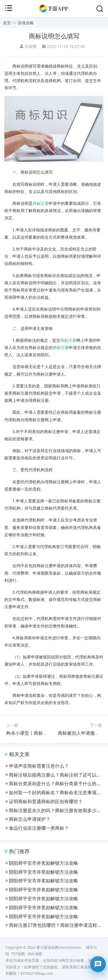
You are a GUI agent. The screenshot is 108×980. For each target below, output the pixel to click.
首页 (7, 23)
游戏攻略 (26, 23)
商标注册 (41, 203)
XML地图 (35, 954)
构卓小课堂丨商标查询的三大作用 (41, 733)
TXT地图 (18, 954)
